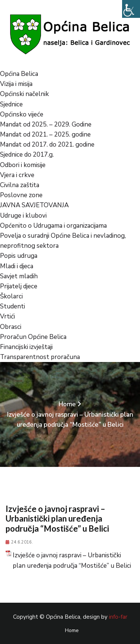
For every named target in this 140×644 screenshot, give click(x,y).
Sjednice (11, 104)
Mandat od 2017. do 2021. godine (47, 145)
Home (67, 404)
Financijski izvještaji (26, 347)
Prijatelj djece (19, 286)
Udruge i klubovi (23, 216)
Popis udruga (19, 256)
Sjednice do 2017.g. (27, 155)
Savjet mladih (19, 276)
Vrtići (7, 316)
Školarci (11, 296)
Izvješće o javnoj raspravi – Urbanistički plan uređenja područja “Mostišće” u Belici (72, 560)
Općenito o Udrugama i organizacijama (53, 226)
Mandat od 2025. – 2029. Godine (46, 124)
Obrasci (11, 327)
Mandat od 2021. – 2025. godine (45, 134)
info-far (118, 617)
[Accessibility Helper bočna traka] (131, 9)
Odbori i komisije (23, 165)
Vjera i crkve (17, 175)
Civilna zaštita (20, 185)
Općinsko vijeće (22, 114)
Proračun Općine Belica (33, 337)
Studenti (13, 306)
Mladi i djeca (17, 266)
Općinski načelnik (24, 94)
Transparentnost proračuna (40, 357)
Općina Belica (19, 74)
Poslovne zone (21, 195)
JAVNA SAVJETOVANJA (34, 205)
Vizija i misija (16, 84)
